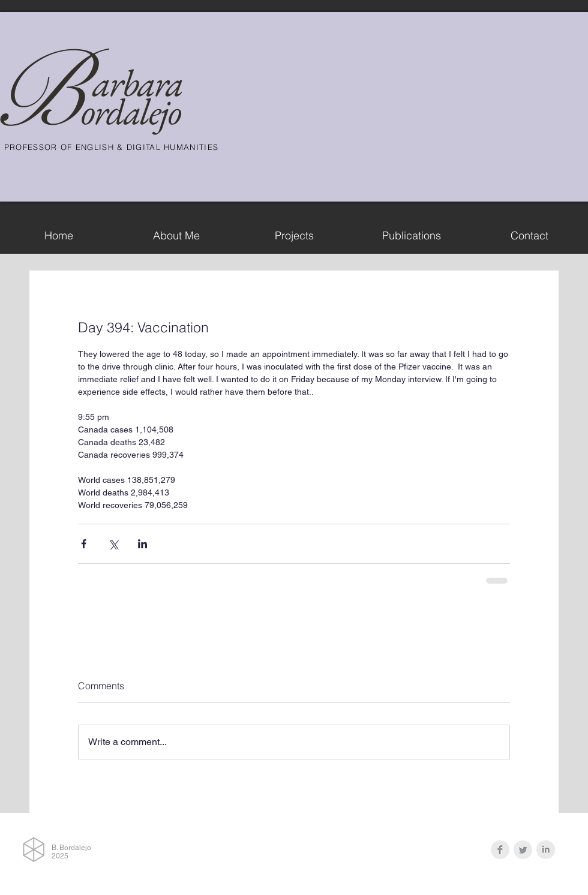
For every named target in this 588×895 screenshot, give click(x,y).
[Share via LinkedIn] (142, 544)
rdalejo (137, 111)
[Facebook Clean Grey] (500, 850)
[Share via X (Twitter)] (113, 544)
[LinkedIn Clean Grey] (546, 850)
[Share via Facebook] (84, 544)
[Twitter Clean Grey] (523, 850)
